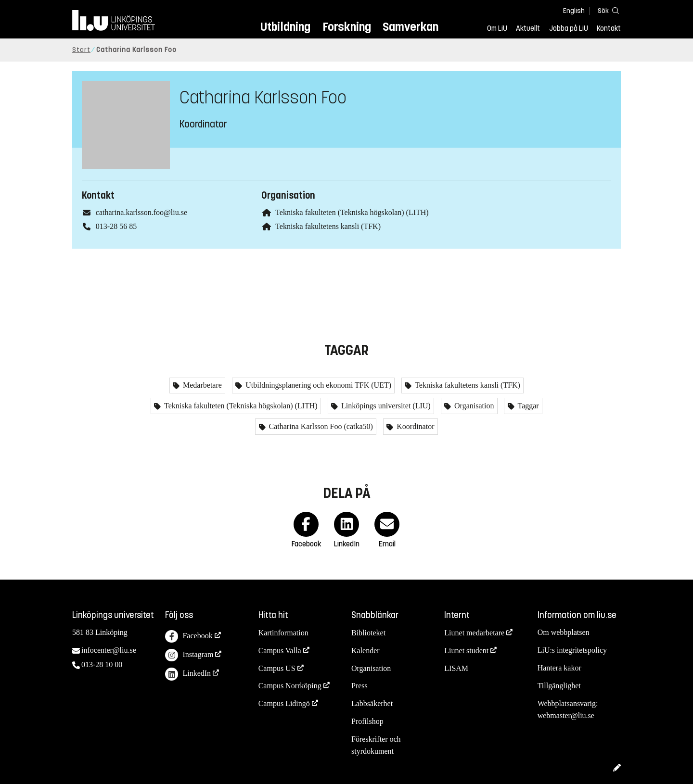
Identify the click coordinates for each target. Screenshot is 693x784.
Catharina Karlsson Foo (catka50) (320, 426)
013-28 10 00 (102, 664)
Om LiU (497, 28)
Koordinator (414, 426)
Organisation (473, 406)
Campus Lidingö (284, 703)
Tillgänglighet (559, 686)
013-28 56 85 (116, 226)
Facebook (189, 637)
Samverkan (411, 27)
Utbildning (285, 27)
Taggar (527, 406)
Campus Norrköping (290, 686)
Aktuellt (528, 28)
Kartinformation (283, 633)
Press (359, 686)
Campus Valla (280, 651)
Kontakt (609, 28)
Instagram (189, 655)
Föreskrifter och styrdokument (376, 745)
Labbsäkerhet (372, 703)
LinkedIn (188, 674)
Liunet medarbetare (474, 633)
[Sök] (606, 10)
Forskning (347, 27)
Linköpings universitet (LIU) (385, 406)
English (574, 11)
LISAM (456, 668)
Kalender (366, 651)
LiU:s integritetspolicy (572, 650)
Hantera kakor (559, 668)
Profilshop (367, 721)
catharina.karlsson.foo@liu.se (141, 212)
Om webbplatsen (564, 632)
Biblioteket (368, 633)
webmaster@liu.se (566, 715)
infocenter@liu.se (109, 650)
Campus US (277, 668)
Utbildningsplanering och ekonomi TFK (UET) (317, 385)
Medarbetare (201, 385)
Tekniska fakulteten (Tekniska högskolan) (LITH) (352, 212)
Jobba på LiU (569, 28)
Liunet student (466, 651)
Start (81, 50)
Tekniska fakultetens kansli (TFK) (328, 226)
